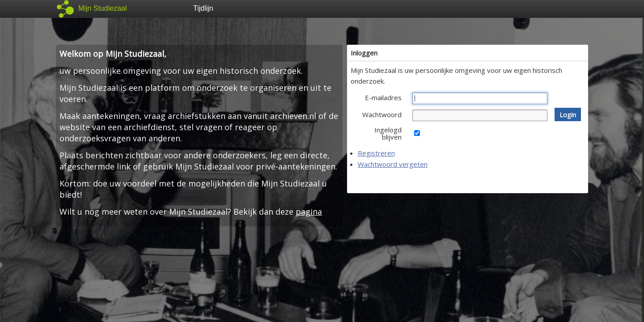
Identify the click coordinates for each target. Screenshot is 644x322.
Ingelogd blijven (388, 133)
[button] (568, 114)
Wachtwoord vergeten (393, 164)
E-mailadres (383, 97)
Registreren (376, 153)
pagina (309, 212)
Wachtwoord (382, 114)
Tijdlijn (203, 8)
